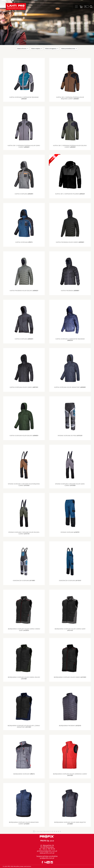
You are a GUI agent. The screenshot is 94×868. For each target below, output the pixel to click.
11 (50, 831)
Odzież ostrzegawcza (51, 49)
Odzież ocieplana (36, 49)
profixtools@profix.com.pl (47, 851)
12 (52, 831)
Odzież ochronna (22, 49)
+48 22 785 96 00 (48, 849)
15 (58, 831)
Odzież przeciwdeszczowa (68, 49)
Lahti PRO (16, 7)
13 (54, 831)
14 (56, 831)
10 (48, 831)
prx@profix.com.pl (47, 858)
